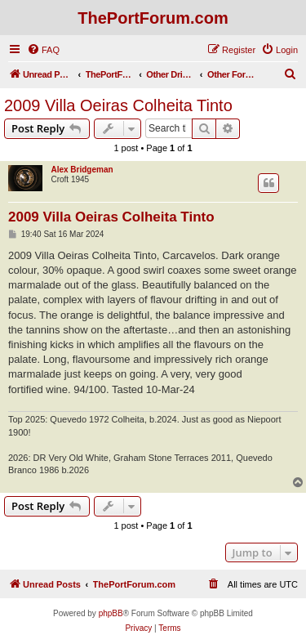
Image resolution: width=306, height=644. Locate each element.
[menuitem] (43, 50)
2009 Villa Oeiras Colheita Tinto (118, 105)
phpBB (111, 613)
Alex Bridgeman (82, 170)
